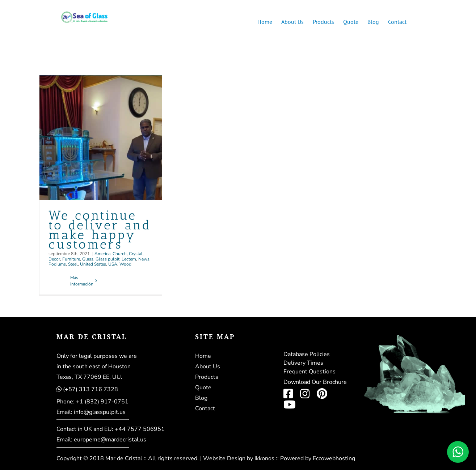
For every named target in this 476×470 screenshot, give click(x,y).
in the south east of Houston (94, 367)
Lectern (129, 259)
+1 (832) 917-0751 (102, 402)
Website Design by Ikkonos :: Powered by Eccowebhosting (279, 458)
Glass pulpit (108, 259)
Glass (88, 259)
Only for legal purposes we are (97, 356)
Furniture (71, 259)
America (102, 254)
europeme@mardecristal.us (110, 440)
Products (207, 377)
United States (93, 264)
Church (120, 254)
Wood (125, 264)
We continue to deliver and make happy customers (100, 230)
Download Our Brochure (315, 382)
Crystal (136, 254)
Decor (54, 259)
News (144, 259)
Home (203, 356)
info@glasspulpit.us (100, 412)
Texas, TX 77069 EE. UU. (89, 377)
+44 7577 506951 (140, 429)
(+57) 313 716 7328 (90, 389)
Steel (73, 264)
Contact (205, 408)
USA (113, 264)
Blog (201, 398)
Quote (203, 388)
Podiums (57, 264)
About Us (208, 367)
